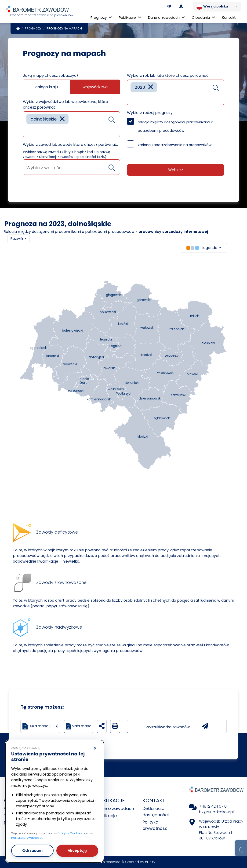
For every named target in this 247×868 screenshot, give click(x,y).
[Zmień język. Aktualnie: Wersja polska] (217, 7)
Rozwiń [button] (17, 239)
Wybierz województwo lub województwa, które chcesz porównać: (65, 104)
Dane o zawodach (115, 808)
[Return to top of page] (241, 848)
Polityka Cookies (70, 833)
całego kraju (47, 87)
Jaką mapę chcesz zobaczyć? (51, 75)
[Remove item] (62, 119)
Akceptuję (77, 851)
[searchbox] (28, 130)
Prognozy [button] (101, 17)
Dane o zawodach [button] (166, 17)
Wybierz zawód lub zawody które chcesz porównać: (70, 145)
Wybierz (176, 170)
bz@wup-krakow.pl (216, 812)
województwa (95, 87)
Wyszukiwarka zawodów (177, 726)
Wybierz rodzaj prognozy (150, 113)
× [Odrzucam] (95, 749)
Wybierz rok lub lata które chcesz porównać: (168, 75)
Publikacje (106, 816)
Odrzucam (32, 851)
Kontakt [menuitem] (229, 17)
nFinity (150, 862)
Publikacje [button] (130, 17)
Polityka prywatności (27, 838)
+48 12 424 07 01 (213, 806)
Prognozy (33, 28)
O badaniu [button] (203, 17)
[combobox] (71, 124)
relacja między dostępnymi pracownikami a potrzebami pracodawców (176, 126)
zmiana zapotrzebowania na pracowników (175, 145)
